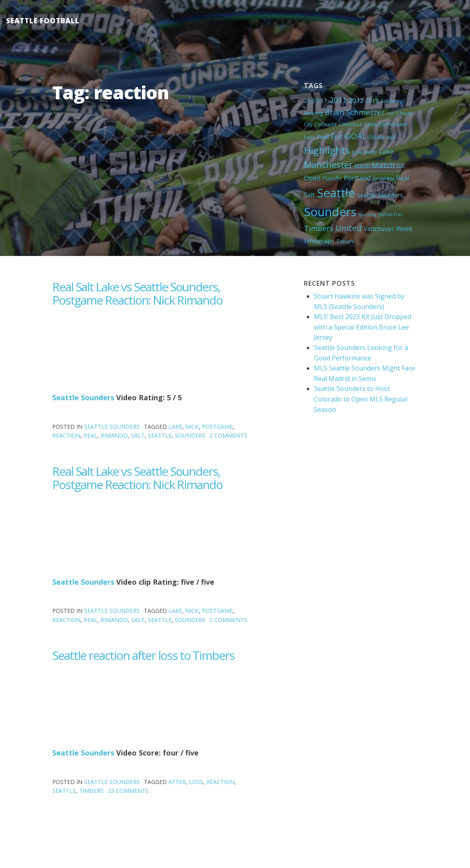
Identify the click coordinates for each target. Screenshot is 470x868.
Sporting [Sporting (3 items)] (367, 215)
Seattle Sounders (83, 397)
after (177, 782)
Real (90, 435)
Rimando (114, 435)
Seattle (160, 435)
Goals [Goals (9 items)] (377, 137)
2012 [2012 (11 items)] (356, 100)
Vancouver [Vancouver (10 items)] (379, 229)
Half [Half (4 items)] (391, 137)
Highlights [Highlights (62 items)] (327, 150)
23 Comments (128, 791)
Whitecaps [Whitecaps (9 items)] (319, 241)
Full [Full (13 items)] (337, 136)
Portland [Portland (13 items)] (357, 178)
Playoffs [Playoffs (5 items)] (332, 178)
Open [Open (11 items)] (312, 178)
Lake (175, 427)
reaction (66, 435)
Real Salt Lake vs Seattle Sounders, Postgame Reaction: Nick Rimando (137, 293)
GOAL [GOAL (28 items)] (356, 136)
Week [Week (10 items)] (404, 229)
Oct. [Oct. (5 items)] (401, 166)
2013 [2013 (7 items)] (372, 101)
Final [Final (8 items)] (323, 137)
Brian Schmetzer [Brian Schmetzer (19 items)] (355, 112)
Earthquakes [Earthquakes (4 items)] (393, 124)
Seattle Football (43, 21)
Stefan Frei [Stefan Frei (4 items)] (390, 214)
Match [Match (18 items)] (383, 165)
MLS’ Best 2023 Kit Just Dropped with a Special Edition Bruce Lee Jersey (363, 327)
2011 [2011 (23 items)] (338, 100)
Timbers (91, 791)
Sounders (190, 435)
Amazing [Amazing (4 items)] (313, 113)
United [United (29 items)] (348, 228)
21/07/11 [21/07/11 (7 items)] (316, 101)
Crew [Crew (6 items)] (371, 124)
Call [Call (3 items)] (391, 113)
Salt (138, 435)
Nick (192, 427)
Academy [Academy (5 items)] (391, 101)
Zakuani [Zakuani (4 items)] (345, 241)
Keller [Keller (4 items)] (371, 152)
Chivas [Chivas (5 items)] (404, 113)
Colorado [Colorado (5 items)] (325, 124)
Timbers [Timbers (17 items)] (319, 228)
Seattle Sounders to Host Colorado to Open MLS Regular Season (361, 399)
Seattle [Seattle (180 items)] (336, 193)
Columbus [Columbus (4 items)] (350, 124)
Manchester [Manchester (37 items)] (328, 165)
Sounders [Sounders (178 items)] (330, 212)
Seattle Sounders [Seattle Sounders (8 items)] (380, 195)
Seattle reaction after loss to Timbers (143, 655)
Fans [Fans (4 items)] (309, 137)
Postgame (217, 427)
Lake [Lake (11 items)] (386, 151)
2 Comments (228, 435)
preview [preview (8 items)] (384, 178)
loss (196, 782)
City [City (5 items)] (308, 124)
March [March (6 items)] (362, 166)
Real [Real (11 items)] (402, 178)
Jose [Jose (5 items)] (357, 152)
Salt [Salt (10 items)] (309, 195)
